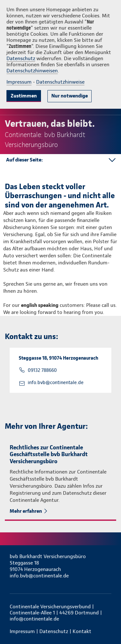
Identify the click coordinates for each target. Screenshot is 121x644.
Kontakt (82, 631)
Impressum (19, 82)
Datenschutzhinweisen (32, 71)
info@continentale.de (34, 619)
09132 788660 (42, 370)
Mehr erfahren (26, 511)
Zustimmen (24, 96)
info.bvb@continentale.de (56, 382)
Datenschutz (21, 58)
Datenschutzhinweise (60, 82)
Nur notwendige (70, 96)
